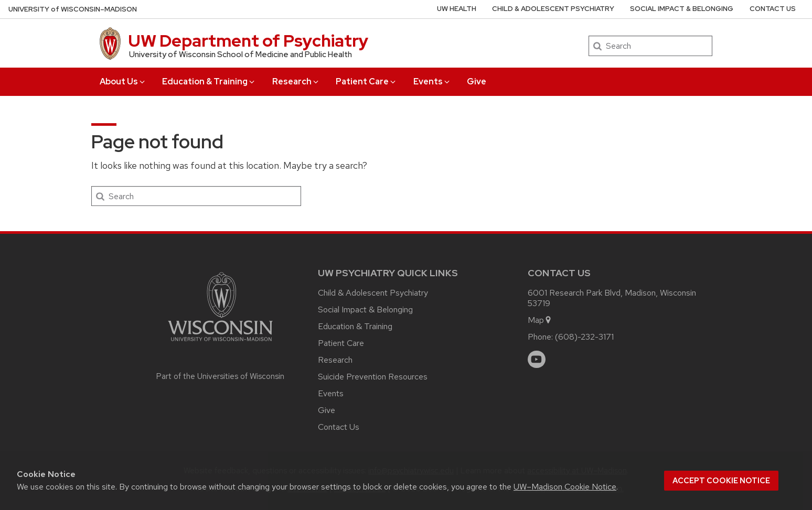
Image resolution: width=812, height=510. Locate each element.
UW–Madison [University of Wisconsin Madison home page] (73, 9)
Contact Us (773, 9)
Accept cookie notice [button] (721, 481)
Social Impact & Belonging (682, 9)
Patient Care (366, 82)
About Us (123, 82)
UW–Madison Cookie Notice (565, 487)
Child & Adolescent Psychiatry (553, 9)
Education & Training (209, 82)
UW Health (457, 9)
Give (477, 82)
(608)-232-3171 (584, 337)
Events (432, 82)
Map (540, 320)
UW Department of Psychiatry (248, 41)
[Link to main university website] (220, 343)
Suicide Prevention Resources (373, 377)
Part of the (220, 376)
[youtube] (537, 360)
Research (296, 82)
